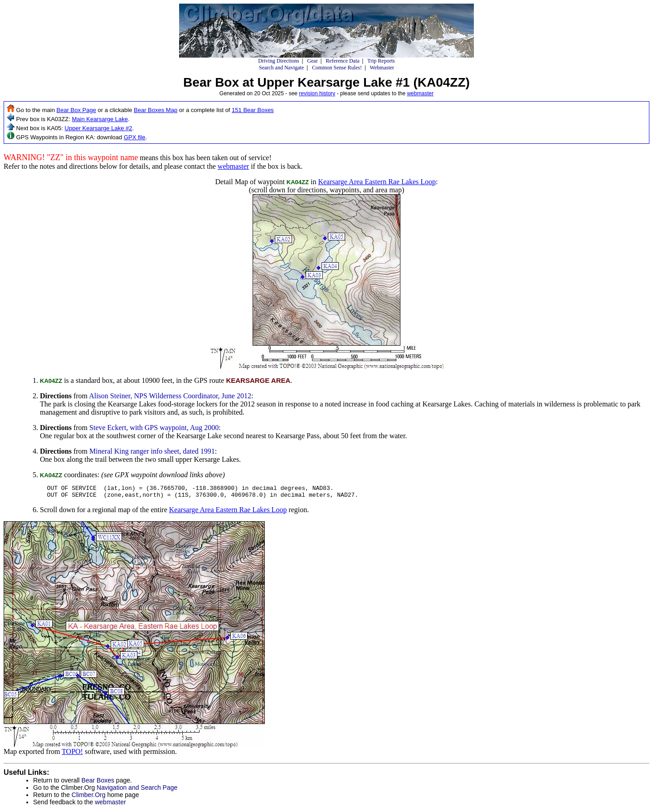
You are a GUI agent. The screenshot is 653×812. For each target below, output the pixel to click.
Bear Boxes (98, 783)
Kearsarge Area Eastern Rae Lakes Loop (377, 182)
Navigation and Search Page (137, 790)
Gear (312, 61)
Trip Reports (381, 61)
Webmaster (382, 68)
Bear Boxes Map (156, 110)
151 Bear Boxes (253, 110)
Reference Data (342, 61)
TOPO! (72, 754)
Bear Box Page (76, 110)
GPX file (135, 137)
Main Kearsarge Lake (100, 119)
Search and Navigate (281, 68)
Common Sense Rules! (337, 68)
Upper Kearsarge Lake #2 (99, 128)
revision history (317, 93)
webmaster (420, 93)
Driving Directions (278, 61)
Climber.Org (89, 797)
